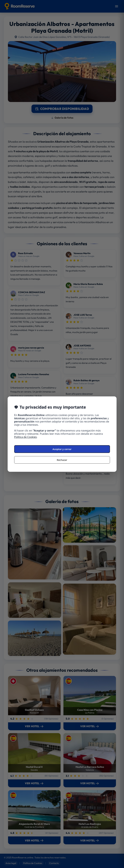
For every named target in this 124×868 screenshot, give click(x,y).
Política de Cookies (26, 437)
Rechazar (62, 460)
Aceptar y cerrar (62, 449)
